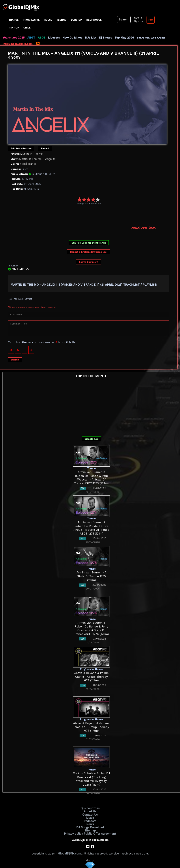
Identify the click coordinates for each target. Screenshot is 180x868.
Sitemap (90, 830)
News (90, 823)
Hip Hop (14, 28)
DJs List (89, 38)
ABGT (31, 38)
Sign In (137, 18)
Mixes (90, 817)
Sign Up (138, 21)
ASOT (41, 38)
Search (123, 20)
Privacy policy (74, 833)
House (48, 20)
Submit (15, 359)
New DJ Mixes (71, 38)
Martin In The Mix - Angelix (37, 159)
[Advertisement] (74, 215)
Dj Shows (104, 38)
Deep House (94, 20)
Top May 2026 (122, 38)
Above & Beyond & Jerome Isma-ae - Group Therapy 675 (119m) (91, 727)
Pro (150, 20)
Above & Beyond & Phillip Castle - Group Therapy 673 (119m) (91, 677)
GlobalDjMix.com (70, 852)
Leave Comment (89, 262)
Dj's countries (90, 808)
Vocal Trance (28, 164)
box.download (144, 227)
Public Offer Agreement (100, 833)
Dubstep (76, 20)
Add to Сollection (21, 148)
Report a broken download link (89, 252)
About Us (90, 811)
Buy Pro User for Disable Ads (89, 242)
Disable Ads (91, 439)
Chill (27, 28)
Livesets (53, 38)
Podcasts (90, 820)
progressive (31, 20)
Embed (45, 148)
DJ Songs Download (90, 827)
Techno (62, 20)
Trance (14, 20)
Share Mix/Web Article (149, 38)
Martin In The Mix (32, 154)
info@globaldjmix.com (18, 44)
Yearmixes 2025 (13, 38)
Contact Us (90, 814)
